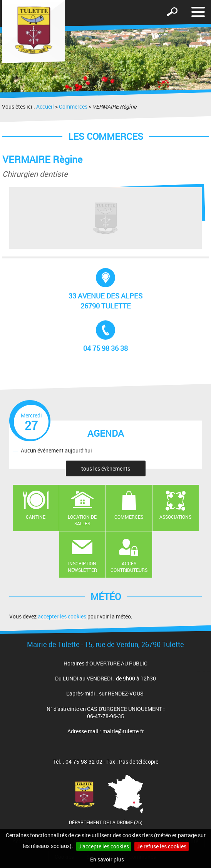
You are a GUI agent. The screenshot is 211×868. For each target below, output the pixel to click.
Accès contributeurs (129, 567)
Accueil (45, 106)
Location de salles (82, 520)
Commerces (73, 106)
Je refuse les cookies (162, 846)
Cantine (36, 517)
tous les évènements (106, 468)
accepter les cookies (62, 616)
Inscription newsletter (82, 567)
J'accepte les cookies (104, 846)
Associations (175, 517)
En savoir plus (107, 859)
